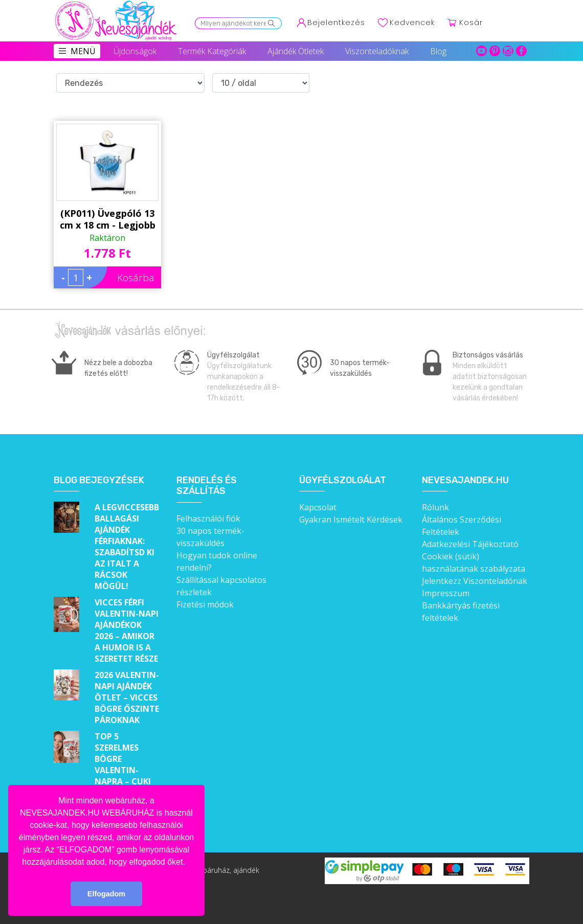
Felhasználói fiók (208, 519)
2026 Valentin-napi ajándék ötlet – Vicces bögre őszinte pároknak (127, 697)
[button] (189, 863)
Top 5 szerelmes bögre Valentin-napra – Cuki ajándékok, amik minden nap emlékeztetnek (128, 781)
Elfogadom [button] (106, 894)
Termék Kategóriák (212, 51)
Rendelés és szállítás (207, 486)
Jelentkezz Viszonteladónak (475, 581)
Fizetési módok (205, 604)
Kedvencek (412, 22)
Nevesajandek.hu (465, 480)
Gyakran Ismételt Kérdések (351, 520)
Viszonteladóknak (377, 51)
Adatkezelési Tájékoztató (470, 544)
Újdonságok (135, 51)
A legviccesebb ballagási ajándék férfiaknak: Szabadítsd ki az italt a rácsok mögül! (127, 547)
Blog (438, 51)
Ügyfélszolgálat (343, 480)
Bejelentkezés (336, 22)
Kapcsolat (318, 507)
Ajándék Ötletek (296, 51)
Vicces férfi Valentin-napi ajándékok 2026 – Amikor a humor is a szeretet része (127, 630)
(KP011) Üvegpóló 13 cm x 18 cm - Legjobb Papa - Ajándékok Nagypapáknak (108, 219)
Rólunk (435, 507)
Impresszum (446, 593)
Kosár (471, 22)
